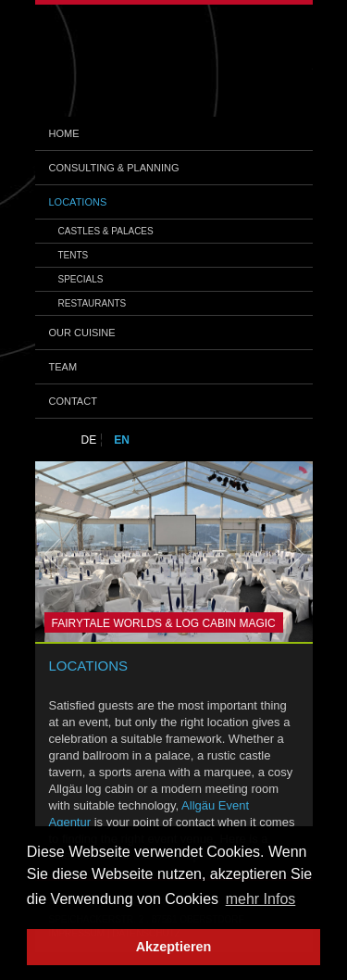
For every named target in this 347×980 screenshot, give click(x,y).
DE (89, 440)
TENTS (74, 255)
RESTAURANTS (93, 303)
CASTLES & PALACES (106, 231)
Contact (73, 401)
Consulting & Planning (114, 168)
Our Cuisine (82, 333)
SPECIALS (81, 279)
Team (63, 367)
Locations (78, 202)
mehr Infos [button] (261, 899)
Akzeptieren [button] (174, 947)
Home (64, 133)
